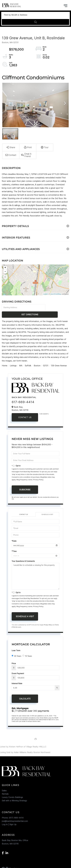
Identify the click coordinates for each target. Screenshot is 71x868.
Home (5, 358)
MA (21, 358)
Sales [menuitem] (4, 783)
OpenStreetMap (56, 294)
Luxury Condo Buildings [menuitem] (12, 790)
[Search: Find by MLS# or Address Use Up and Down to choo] (35, 15)
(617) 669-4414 (16, 811)
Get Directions (58, 307)
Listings (13, 358)
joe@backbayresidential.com (15, 814)
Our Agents (44, 407)
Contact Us (25, 410)
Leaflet (45, 294)
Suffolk (28, 358)
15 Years (27, 649)
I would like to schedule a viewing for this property (35, 569)
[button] (35, 22)
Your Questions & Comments (23, 554)
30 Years (16, 649)
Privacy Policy (38, 473)
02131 (46, 358)
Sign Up (13, 817)
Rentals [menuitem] (5, 787)
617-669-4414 (23, 395)
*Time (14, 544)
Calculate (25, 692)
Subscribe (25, 483)
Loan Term (16, 643)
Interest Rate (17, 676)
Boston (37, 358)
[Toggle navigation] (66, 5)
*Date (14, 534)
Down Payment (18, 666)
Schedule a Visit (47, 507)
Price (14, 656)
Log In (5, 817)
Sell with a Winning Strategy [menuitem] (14, 793)
